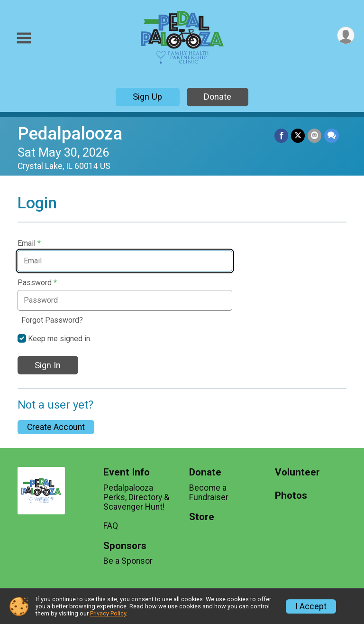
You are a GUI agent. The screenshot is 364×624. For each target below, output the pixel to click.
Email (29, 243)
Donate (218, 97)
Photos (291, 496)
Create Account (56, 427)
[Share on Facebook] (281, 135)
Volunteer (297, 472)
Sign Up (147, 97)
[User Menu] (346, 35)
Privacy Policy (108, 613)
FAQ (111, 526)
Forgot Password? (52, 320)
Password (37, 283)
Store (202, 517)
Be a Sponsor (128, 561)
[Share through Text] (332, 135)
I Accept (311, 606)
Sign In (48, 365)
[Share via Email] (314, 135)
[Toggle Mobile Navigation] (24, 38)
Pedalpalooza (70, 134)
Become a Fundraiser (209, 493)
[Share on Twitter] (298, 135)
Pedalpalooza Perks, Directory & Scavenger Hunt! (136, 497)
